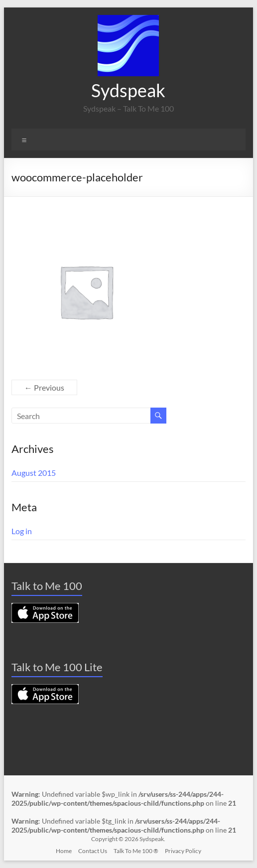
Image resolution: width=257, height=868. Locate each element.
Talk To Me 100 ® (136, 851)
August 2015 (34, 473)
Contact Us (93, 851)
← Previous (44, 387)
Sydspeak (128, 90)
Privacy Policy (183, 851)
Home (64, 851)
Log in (22, 531)
